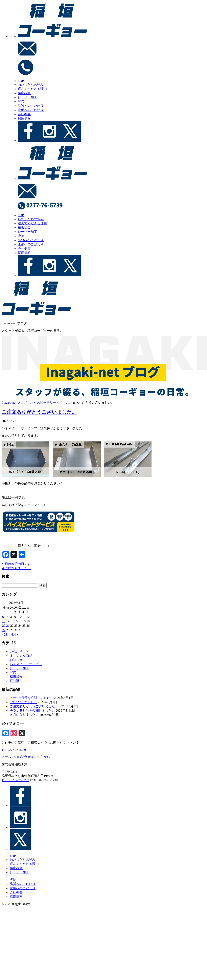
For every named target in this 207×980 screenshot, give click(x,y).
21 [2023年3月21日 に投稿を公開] (8, 626)
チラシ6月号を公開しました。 (31, 698)
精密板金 (24, 93)
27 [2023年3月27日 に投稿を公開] (4, 630)
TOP (21, 81)
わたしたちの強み (31, 85)
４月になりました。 (16, 568)
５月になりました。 (24, 715)
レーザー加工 (27, 97)
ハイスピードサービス (26, 664)
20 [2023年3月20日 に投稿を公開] (4, 626)
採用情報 (24, 118)
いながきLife (19, 651)
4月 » (15, 634)
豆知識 (15, 681)
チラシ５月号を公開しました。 (32, 711)
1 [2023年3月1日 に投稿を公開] (11, 612)
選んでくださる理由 (32, 89)
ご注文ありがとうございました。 (39, 412)
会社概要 (24, 114)
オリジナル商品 (21, 656)
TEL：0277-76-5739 (15, 780)
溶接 (21, 102)
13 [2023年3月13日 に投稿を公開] (4, 621)
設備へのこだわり (31, 110)
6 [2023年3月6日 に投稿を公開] (3, 617)
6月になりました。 (23, 702)
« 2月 (5, 634)
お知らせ (16, 660)
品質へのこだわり (31, 106)
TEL (14, 750)
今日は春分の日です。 (18, 564)
